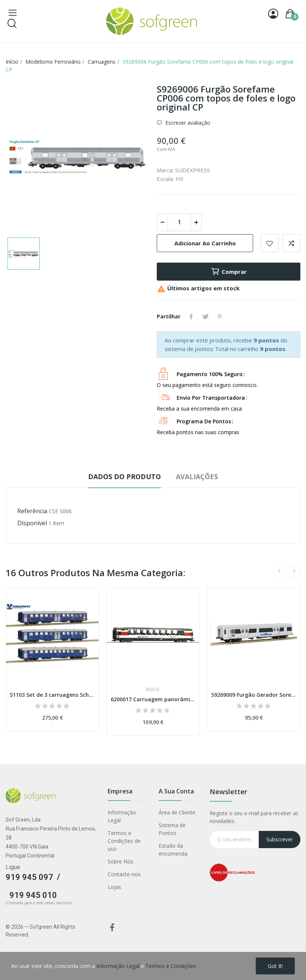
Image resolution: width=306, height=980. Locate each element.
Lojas (114, 887)
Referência (32, 511)
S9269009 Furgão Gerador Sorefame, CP (254, 695)
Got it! (275, 966)
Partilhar (191, 317)
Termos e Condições (171, 966)
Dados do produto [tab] (124, 477)
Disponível (32, 523)
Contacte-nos (124, 874)
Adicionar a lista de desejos (270, 243)
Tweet (205, 317)
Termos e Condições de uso (124, 841)
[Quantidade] (179, 222)
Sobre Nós (121, 861)
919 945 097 (29, 877)
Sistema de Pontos (172, 829)
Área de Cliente (177, 812)
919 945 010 (33, 895)
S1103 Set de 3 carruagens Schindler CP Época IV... (52, 695)
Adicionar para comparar (291, 243)
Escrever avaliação (187, 123)
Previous (279, 571)
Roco (153, 690)
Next (294, 571)
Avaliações (197, 477)
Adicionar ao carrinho (205, 243)
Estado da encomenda (173, 850)
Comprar (229, 272)
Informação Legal (122, 816)
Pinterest (220, 317)
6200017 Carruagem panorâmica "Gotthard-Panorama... (153, 699)
